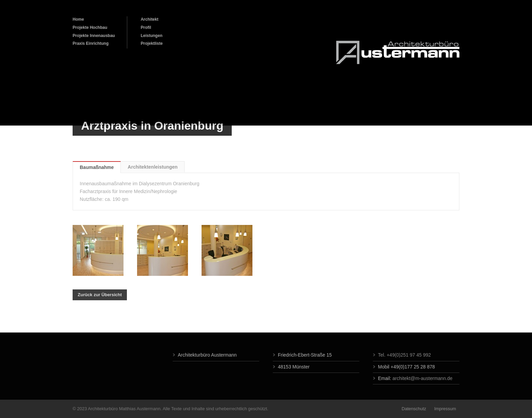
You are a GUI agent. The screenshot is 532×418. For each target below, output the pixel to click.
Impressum (444, 409)
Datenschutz (414, 409)
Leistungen (152, 36)
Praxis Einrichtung (91, 43)
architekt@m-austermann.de (423, 378)
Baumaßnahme (97, 167)
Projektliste (152, 43)
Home (78, 19)
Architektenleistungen (153, 167)
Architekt (150, 19)
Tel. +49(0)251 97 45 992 (404, 355)
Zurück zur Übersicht (100, 295)
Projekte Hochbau (90, 27)
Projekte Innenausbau (94, 36)
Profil (146, 27)
